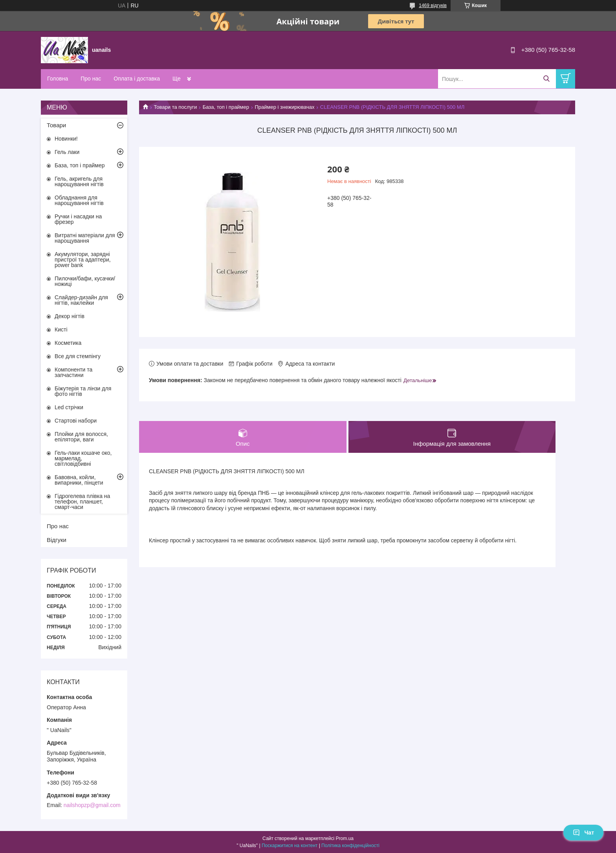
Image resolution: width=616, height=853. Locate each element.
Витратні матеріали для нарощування (85, 238)
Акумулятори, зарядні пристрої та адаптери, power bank (83, 260)
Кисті (61, 329)
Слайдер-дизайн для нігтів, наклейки (81, 300)
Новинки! (66, 139)
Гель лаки (67, 152)
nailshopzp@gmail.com (92, 805)
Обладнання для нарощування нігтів (79, 200)
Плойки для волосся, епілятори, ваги (81, 437)
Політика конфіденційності (350, 846)
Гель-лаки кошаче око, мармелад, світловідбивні (83, 458)
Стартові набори (76, 421)
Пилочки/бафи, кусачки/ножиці (85, 281)
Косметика (68, 343)
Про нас (91, 79)
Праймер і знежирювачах (284, 107)
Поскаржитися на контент (290, 846)
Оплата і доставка (137, 79)
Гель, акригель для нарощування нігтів (79, 181)
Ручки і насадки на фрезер (78, 219)
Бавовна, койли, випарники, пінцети (79, 480)
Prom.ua (345, 838)
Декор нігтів (70, 316)
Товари (56, 125)
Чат (583, 833)
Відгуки (57, 540)
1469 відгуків (433, 5)
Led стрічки (69, 407)
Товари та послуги (175, 107)
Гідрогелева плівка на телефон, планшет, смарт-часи (82, 502)
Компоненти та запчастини (73, 372)
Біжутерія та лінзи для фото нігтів (83, 391)
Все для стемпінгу (78, 356)
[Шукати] (546, 79)
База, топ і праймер (226, 107)
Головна (58, 79)
